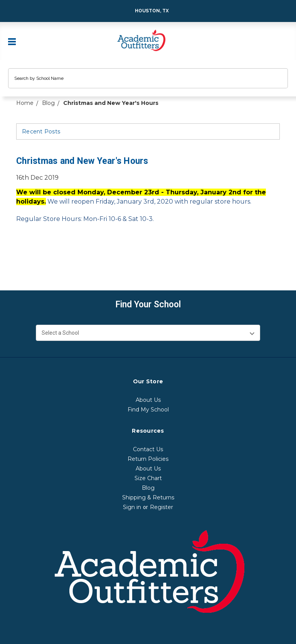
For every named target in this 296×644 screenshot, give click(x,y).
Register (161, 507)
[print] (50, 257)
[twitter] (65, 257)
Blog (148, 488)
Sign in (132, 507)
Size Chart (148, 478)
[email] (35, 257)
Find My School (148, 410)
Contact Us (148, 449)
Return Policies (148, 459)
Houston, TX (147, 11)
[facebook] (21, 257)
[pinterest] (79, 257)
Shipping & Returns (148, 497)
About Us (148, 400)
